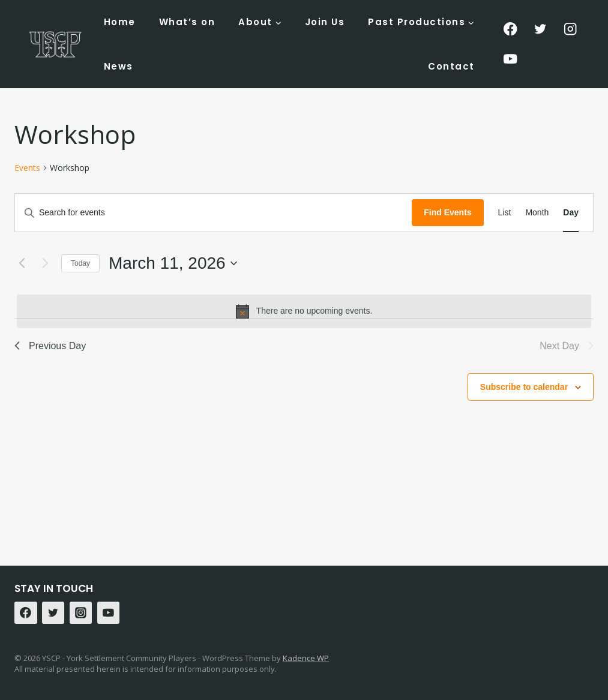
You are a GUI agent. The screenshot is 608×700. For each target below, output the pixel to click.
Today (80, 263)
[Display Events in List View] (505, 213)
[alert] (304, 311)
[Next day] (45, 263)
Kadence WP (306, 658)
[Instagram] (570, 29)
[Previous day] (22, 263)
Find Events (447, 212)
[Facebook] (510, 29)
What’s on (187, 22)
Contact (451, 66)
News (119, 66)
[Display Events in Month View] (537, 213)
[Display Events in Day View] (571, 213)
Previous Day (50, 346)
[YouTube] (510, 59)
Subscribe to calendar (524, 387)
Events (27, 168)
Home (120, 22)
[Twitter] (540, 29)
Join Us (325, 22)
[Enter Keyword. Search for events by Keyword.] (213, 213)
